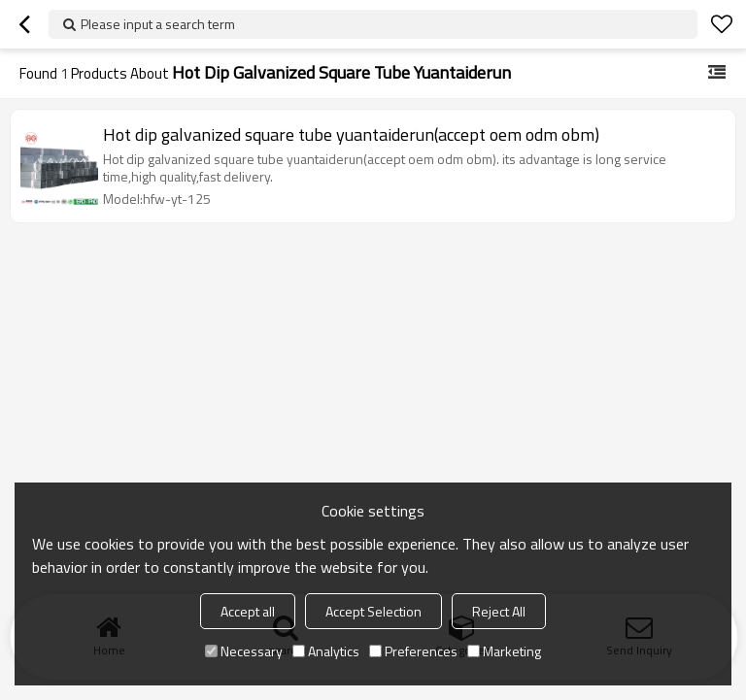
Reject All (499, 611)
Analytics (326, 651)
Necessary (244, 651)
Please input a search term (158, 24)
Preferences (413, 651)
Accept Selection (373, 611)
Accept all (248, 611)
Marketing (504, 651)
